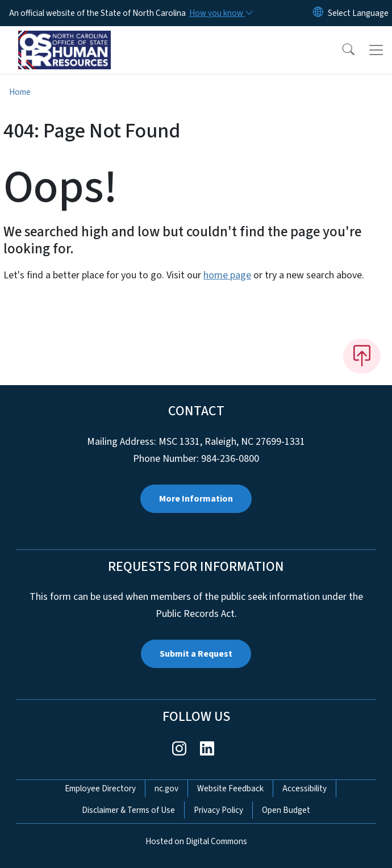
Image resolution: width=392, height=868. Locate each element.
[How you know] (220, 13)
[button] (341, 50)
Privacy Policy (218, 810)
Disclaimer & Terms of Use (128, 810)
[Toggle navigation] (376, 50)
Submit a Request (196, 654)
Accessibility (305, 788)
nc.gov (166, 788)
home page (227, 275)
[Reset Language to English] (318, 13)
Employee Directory (100, 788)
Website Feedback (230, 788)
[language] (358, 13)
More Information (196, 499)
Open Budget (286, 810)
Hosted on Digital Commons (196, 841)
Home (20, 92)
